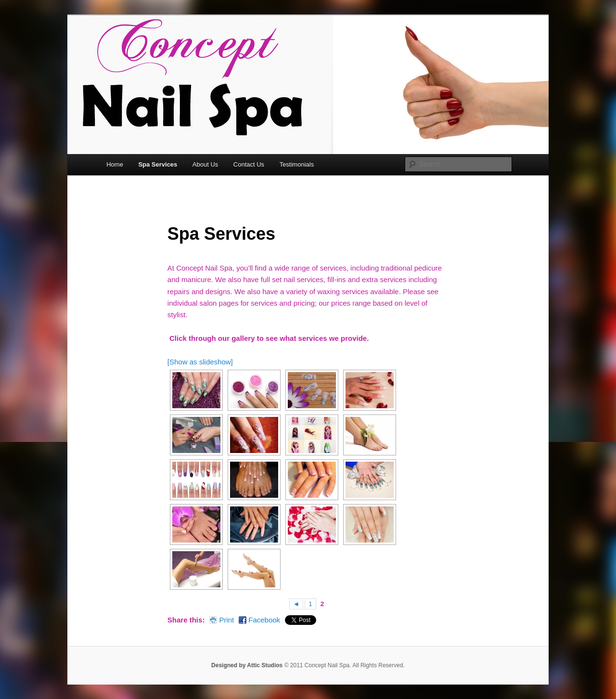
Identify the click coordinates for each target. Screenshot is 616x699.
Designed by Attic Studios (247, 665)
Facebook (264, 620)
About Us (205, 164)
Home (115, 164)
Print (226, 620)
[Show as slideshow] (200, 362)
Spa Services (158, 164)
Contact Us (249, 164)
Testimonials (297, 164)
